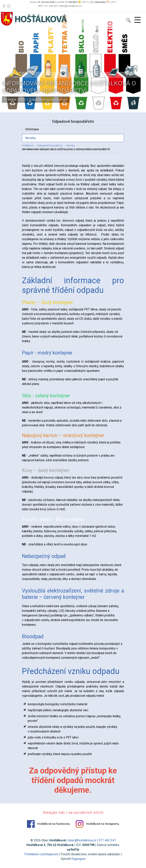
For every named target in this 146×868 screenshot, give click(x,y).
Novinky (31, 138)
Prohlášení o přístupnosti (41, 854)
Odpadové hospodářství (50, 145)
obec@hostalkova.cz (82, 840)
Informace (32, 129)
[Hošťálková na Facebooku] (4, 6)
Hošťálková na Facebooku (48, 824)
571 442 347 (107, 840)
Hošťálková (28, 145)
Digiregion (79, 859)
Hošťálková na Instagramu (97, 824)
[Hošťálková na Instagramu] (9, 6)
